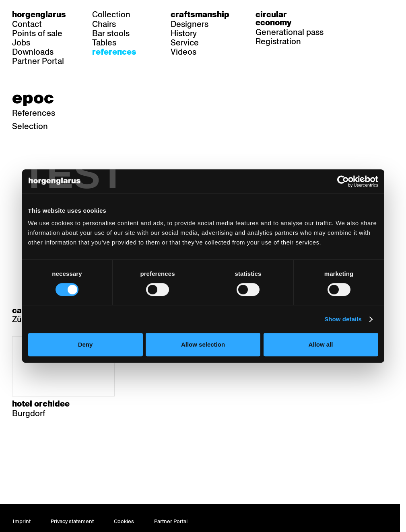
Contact (27, 24)
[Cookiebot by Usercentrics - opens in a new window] (343, 181)
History (184, 33)
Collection (111, 14)
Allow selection (203, 344)
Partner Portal (38, 61)
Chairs (104, 24)
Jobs (21, 43)
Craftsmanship (200, 14)
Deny (86, 344)
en (383, 14)
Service (185, 43)
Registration (278, 41)
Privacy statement (72, 521)
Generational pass (290, 32)
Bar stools (111, 33)
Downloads (33, 52)
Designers (190, 24)
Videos (183, 52)
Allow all (321, 344)
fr (368, 14)
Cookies (124, 521)
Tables (104, 43)
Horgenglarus (39, 14)
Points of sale (37, 33)
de (352, 14)
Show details (343, 319)
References (114, 52)
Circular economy (273, 18)
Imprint (22, 521)
